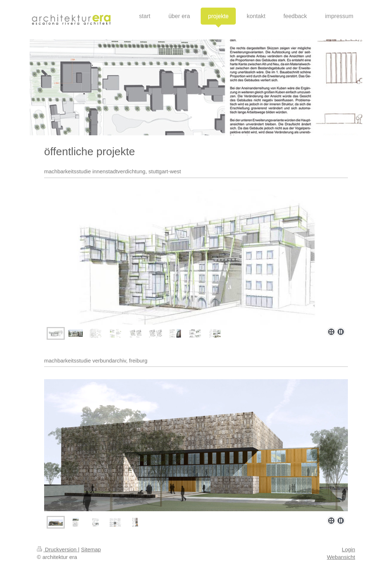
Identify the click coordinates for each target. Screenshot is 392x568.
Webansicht (341, 557)
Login (348, 549)
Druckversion (57, 549)
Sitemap (91, 549)
